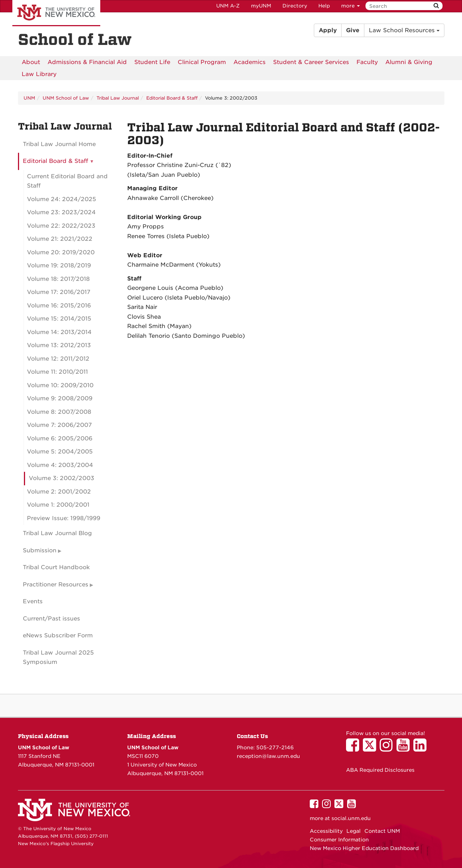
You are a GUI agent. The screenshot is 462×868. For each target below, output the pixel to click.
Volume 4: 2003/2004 (60, 465)
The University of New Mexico (56, 13)
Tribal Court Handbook (56, 567)
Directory (295, 6)
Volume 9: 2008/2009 (60, 398)
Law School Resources (404, 30)
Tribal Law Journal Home (59, 144)
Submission (40, 550)
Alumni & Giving (409, 62)
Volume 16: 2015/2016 (59, 306)
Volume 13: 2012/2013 (59, 345)
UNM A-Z (228, 6)
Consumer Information (339, 840)
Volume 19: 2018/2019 (59, 265)
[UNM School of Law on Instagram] (388, 749)
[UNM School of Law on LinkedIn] (422, 749)
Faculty (367, 62)
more (351, 6)
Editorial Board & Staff (172, 98)
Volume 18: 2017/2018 (58, 279)
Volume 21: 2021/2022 (60, 239)
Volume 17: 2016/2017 (59, 292)
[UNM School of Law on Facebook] (354, 749)
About (31, 62)
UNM (29, 98)
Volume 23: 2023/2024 (61, 212)
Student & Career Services (311, 62)
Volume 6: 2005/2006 (60, 438)
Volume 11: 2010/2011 (57, 372)
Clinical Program (202, 62)
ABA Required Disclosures (380, 770)
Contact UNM (382, 831)
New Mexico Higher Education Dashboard (364, 848)
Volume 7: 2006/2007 (59, 425)
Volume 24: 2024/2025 (62, 199)
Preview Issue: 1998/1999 (64, 518)
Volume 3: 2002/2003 (62, 478)
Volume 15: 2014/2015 (59, 319)
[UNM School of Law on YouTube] (405, 749)
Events (33, 601)
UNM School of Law (66, 98)
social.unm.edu (351, 818)
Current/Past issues (51, 619)
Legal (354, 831)
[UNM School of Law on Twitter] (371, 749)
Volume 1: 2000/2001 (58, 505)
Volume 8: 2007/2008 (59, 412)
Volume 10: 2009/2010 (60, 385)
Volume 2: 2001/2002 (59, 492)
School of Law (75, 40)
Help (324, 6)
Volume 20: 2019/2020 (61, 252)
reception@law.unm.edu (268, 756)
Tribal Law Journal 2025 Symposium (58, 658)
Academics (250, 62)
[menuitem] (31, 62)
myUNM (261, 6)
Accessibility (326, 831)
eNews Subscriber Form (58, 635)
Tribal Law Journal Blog (57, 533)
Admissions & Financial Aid (87, 62)
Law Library (39, 74)
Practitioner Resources (56, 585)
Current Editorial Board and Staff (67, 181)
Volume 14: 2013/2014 (59, 332)
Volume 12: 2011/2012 (58, 359)
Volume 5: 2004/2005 (60, 452)
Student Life (152, 62)
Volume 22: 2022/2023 (61, 226)
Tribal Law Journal (118, 98)
